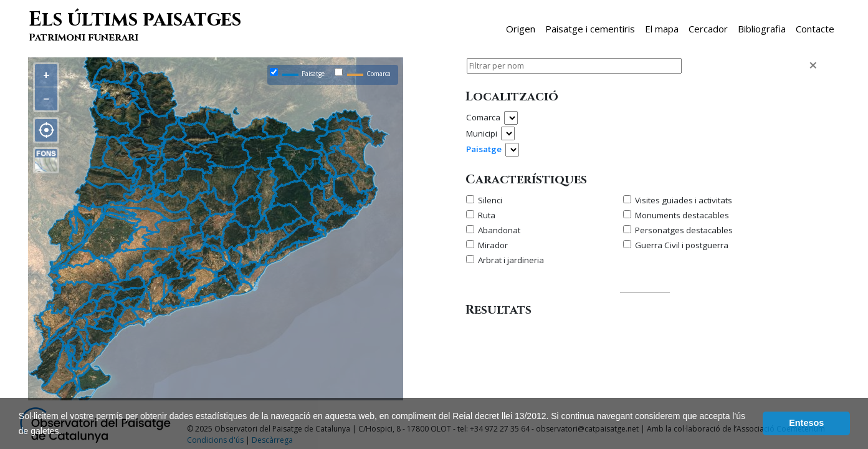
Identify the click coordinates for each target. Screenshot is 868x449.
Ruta (487, 215)
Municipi (482, 133)
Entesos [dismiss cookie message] (806, 423)
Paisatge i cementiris (590, 29)
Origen (521, 29)
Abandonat (499, 230)
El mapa (662, 29)
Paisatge (484, 149)
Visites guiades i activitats (684, 200)
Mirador (493, 245)
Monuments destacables (682, 215)
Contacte (815, 29)
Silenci (490, 200)
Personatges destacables (684, 230)
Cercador (708, 29)
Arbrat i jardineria (511, 260)
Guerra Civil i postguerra (682, 245)
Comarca (483, 117)
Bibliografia (762, 29)
